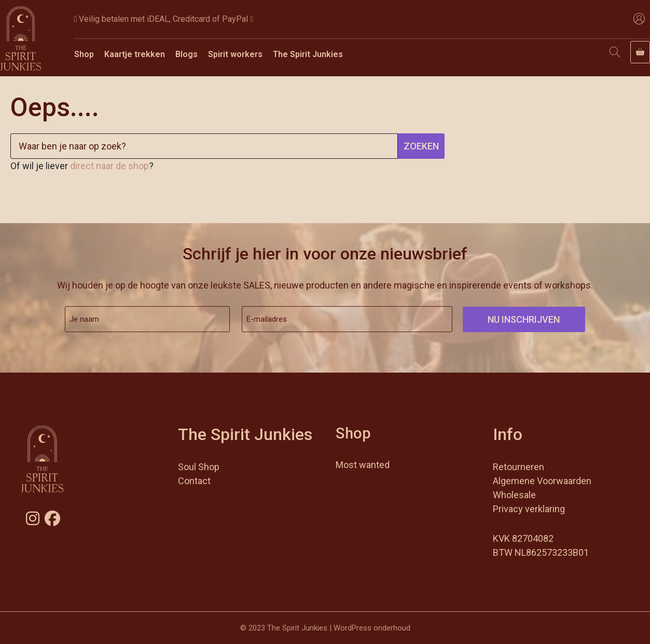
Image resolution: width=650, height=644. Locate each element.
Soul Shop (199, 467)
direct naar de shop (109, 166)
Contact (194, 481)
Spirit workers (235, 54)
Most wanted (363, 465)
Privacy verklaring (529, 509)
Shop (84, 54)
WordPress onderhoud (372, 628)
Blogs (186, 54)
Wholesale (514, 495)
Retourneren (518, 467)
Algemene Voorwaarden (542, 481)
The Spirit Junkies (308, 54)
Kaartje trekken (135, 54)
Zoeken (421, 146)
